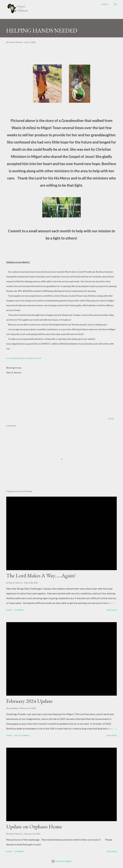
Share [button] (111, 419)
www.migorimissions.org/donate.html (24, 358)
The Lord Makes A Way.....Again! (41, 575)
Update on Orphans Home (34, 826)
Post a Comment (22, 735)
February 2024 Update (29, 701)
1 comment (19, 610)
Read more (112, 610)
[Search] (105, 4)
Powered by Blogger (61, 861)
